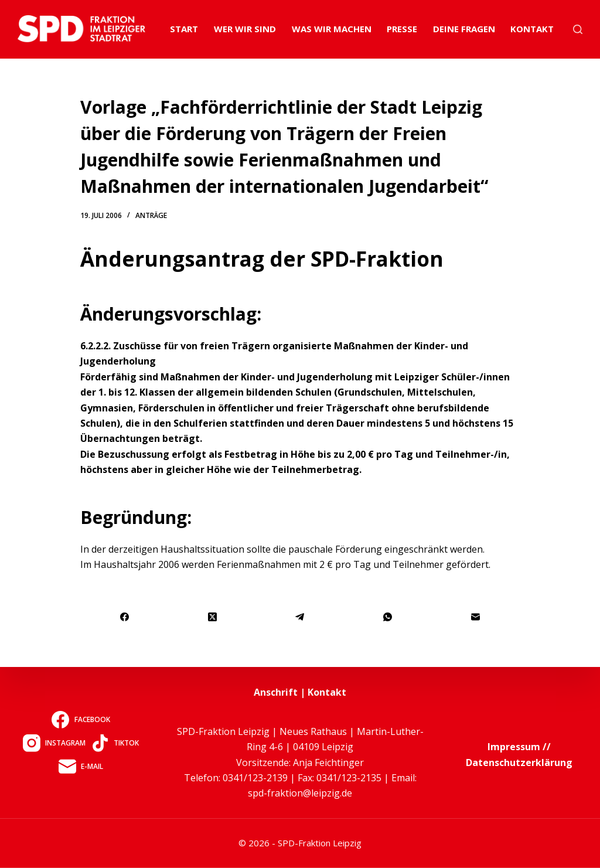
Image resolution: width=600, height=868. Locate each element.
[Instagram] (54, 743)
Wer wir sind (245, 29)
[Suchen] (578, 29)
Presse (402, 29)
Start (184, 29)
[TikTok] (115, 743)
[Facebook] (125, 617)
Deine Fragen (464, 29)
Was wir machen (332, 29)
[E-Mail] (476, 617)
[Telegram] (301, 617)
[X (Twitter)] (213, 617)
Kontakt (532, 29)
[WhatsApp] (388, 617)
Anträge (151, 215)
